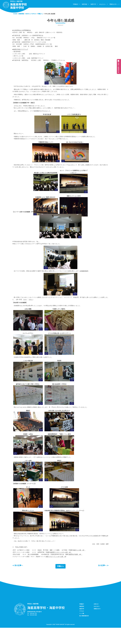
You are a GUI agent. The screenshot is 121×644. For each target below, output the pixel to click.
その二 (38, 309)
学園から (60, 582)
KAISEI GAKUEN (60, 641)
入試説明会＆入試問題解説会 (23, 31)
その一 (32, 309)
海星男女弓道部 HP (79, 570)
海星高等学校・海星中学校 (46, 623)
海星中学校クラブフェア (21, 52)
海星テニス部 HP (83, 565)
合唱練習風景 (88, 280)
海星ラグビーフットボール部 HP (59, 572)
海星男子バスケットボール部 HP (64, 567)
